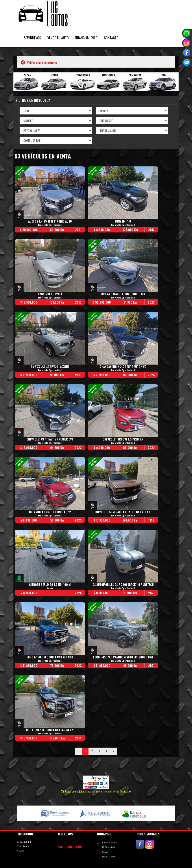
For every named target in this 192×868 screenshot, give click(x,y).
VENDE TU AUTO (58, 38)
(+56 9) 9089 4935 (69, 847)
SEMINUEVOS (32, 38)
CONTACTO (111, 38)
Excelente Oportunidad (50, 225)
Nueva (50, 588)
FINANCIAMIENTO (86, 38)
